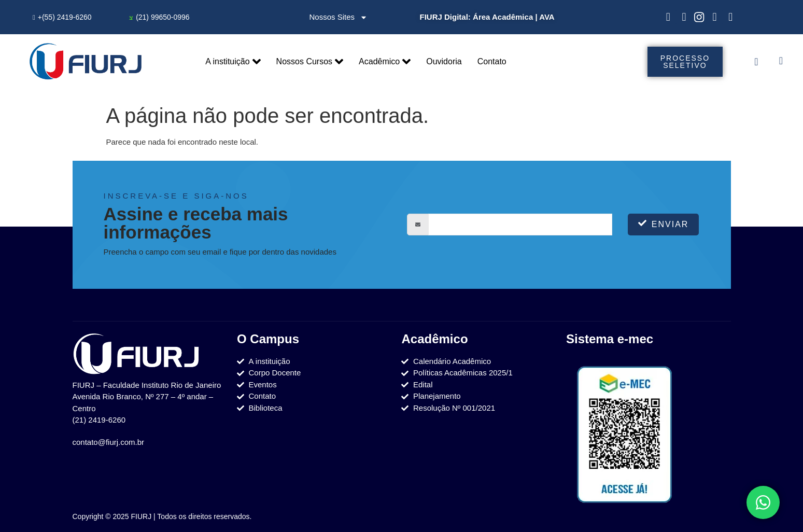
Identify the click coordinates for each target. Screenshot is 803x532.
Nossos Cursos (310, 62)
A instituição (233, 62)
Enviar (664, 224)
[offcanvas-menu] (756, 62)
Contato (492, 61)
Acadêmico (385, 62)
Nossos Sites (339, 17)
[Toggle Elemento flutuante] (763, 502)
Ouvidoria (444, 61)
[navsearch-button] (781, 62)
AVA (547, 17)
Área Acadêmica (503, 17)
